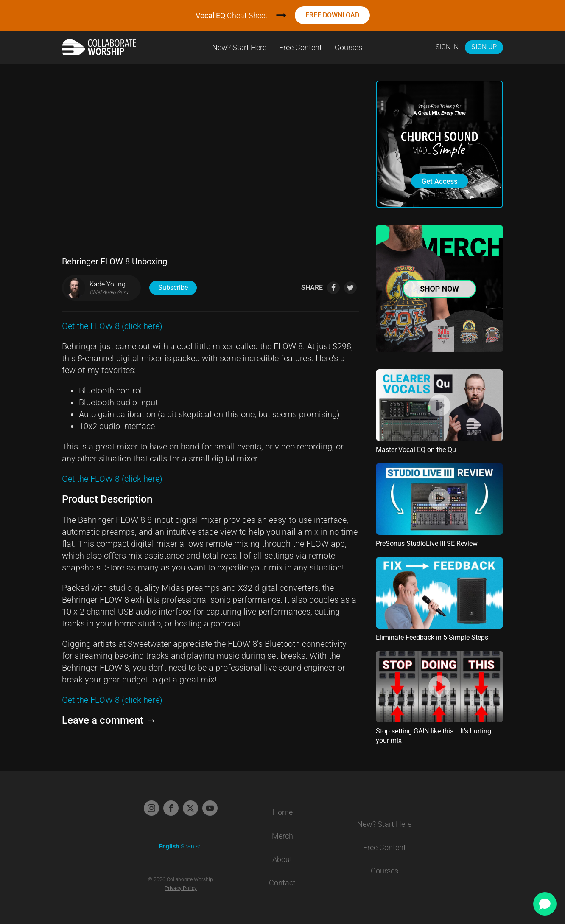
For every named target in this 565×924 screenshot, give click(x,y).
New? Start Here (239, 47)
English (169, 846)
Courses (348, 47)
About (282, 859)
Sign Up (484, 47)
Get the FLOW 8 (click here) (112, 326)
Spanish (191, 846)
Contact (282, 883)
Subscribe (173, 288)
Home (282, 812)
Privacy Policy (181, 888)
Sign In (447, 47)
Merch (282, 836)
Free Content (301, 47)
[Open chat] (545, 904)
